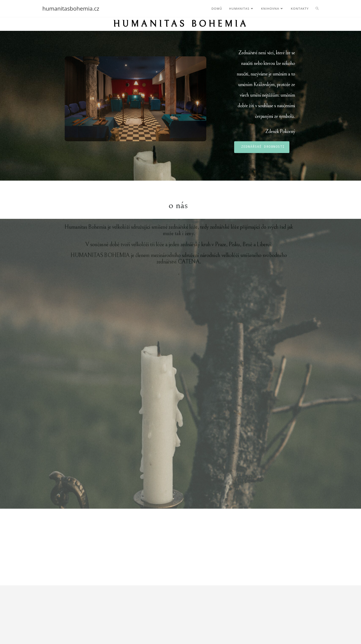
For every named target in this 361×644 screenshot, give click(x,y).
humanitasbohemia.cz (71, 8)
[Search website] (317, 9)
